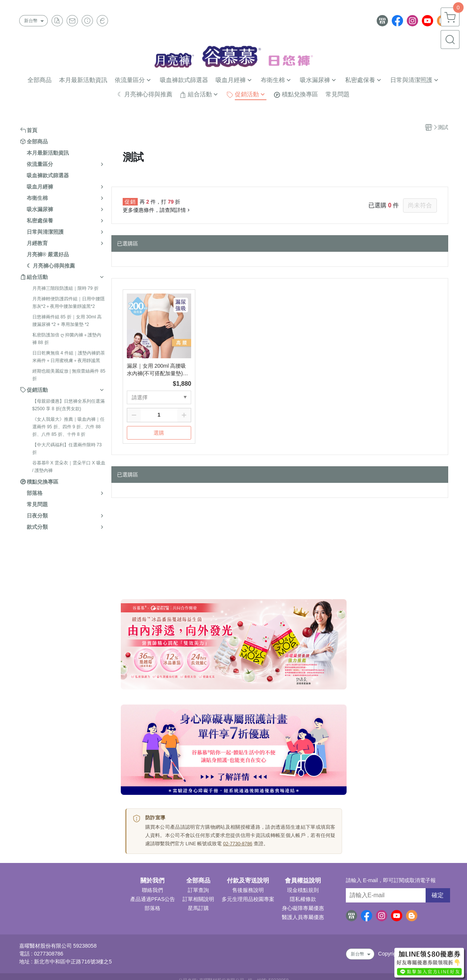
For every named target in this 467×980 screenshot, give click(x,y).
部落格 (152, 908)
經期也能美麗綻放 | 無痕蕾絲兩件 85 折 (69, 375)
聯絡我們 (152, 890)
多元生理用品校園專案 (248, 899)
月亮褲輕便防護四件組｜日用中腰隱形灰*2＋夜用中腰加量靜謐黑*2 (68, 303)
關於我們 (152, 881)
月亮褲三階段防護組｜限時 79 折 (65, 288)
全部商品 (198, 881)
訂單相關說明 (198, 899)
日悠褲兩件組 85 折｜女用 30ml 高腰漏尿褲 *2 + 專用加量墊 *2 (67, 321)
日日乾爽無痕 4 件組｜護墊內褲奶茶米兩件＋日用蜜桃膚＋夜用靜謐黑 (69, 357)
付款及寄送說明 (248, 881)
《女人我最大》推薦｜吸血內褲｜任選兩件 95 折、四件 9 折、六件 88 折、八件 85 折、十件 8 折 (68, 427)
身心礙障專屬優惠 (303, 908)
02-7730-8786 (238, 844)
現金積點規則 (303, 890)
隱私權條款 (303, 899)
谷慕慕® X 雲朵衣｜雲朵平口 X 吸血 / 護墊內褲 (69, 467)
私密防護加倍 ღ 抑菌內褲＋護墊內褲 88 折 (67, 339)
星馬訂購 (198, 908)
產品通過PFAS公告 (153, 899)
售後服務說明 (248, 890)
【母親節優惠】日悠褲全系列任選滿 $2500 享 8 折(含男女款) (68, 405)
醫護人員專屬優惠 (303, 917)
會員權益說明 (303, 881)
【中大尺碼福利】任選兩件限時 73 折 (67, 449)
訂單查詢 (198, 890)
